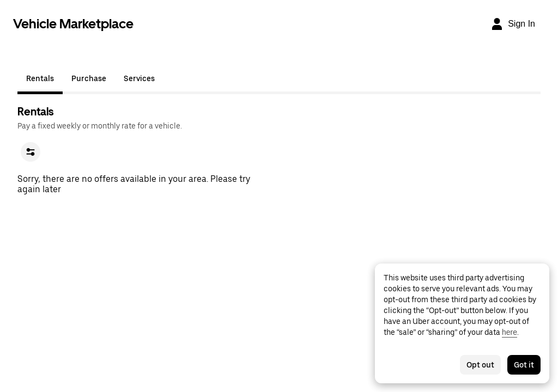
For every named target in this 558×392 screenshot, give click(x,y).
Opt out (480, 365)
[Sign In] (513, 24)
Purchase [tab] (89, 78)
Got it (524, 365)
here (510, 332)
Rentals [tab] (40, 78)
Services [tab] (139, 78)
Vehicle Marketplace (73, 24)
